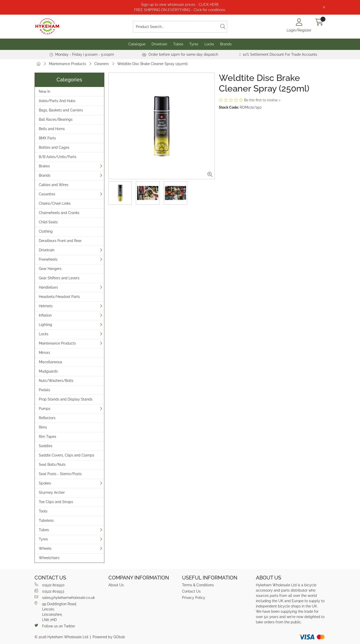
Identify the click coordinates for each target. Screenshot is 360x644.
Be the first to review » (262, 100)
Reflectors (47, 418)
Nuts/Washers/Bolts (56, 381)
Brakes (44, 166)
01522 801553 (49, 591)
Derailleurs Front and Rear (60, 241)
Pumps (45, 409)
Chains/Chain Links (55, 203)
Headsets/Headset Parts (59, 297)
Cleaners (102, 64)
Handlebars (48, 287)
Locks (209, 44)
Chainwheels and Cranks (59, 213)
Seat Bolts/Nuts (52, 465)
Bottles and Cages (54, 147)
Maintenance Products (67, 64)
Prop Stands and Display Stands (66, 399)
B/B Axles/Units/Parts (58, 157)
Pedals (44, 390)
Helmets (46, 306)
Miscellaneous (51, 362)
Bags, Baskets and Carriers (61, 110)
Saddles (46, 446)
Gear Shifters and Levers (59, 278)
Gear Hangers (50, 269)
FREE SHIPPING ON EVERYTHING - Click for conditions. (180, 10)
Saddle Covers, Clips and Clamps (67, 455)
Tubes (178, 44)
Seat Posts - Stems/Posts (60, 474)
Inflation (45, 315)
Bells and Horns (52, 129)
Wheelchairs (49, 558)
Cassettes (47, 194)
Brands (226, 44)
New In (44, 91)
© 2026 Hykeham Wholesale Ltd (61, 637)
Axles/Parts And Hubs (57, 101)
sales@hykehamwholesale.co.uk (65, 597)
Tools (43, 511)
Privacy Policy (194, 598)
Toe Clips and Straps (56, 502)
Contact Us (191, 591)
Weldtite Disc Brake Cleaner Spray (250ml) (153, 64)
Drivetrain (159, 44)
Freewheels (48, 259)
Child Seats (48, 222)
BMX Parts (47, 138)
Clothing (46, 231)
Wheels (45, 548)
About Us (116, 585)
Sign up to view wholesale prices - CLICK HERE (180, 5)
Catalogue (137, 44)
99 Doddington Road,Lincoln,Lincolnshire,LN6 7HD (56, 612)
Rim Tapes (48, 437)
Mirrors (44, 353)
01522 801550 (50, 585)
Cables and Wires (54, 185)
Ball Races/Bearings (56, 119)
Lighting (46, 325)
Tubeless (46, 520)
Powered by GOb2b (109, 637)
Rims (43, 427)
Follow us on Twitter (55, 626)
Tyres (194, 44)
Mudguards (48, 371)
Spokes (45, 483)
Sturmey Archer (52, 493)
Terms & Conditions (198, 585)
